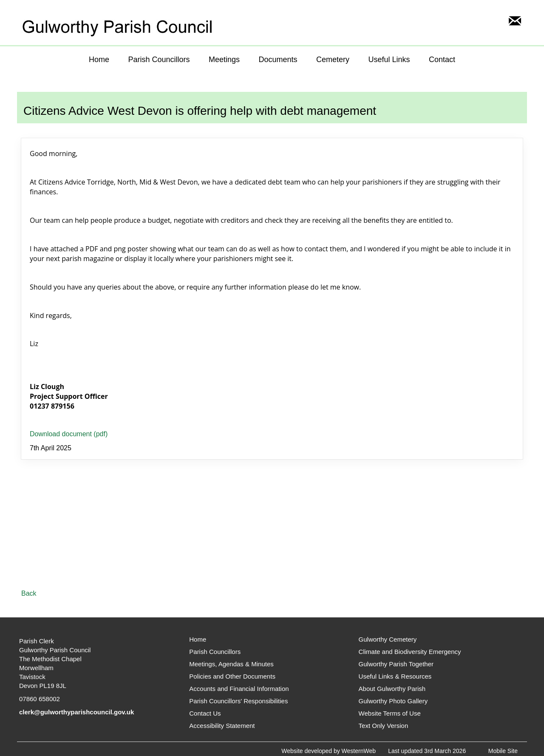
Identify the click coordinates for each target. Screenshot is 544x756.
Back (29, 593)
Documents (278, 60)
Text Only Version (384, 726)
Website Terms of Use (390, 713)
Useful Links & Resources (395, 676)
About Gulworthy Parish (392, 689)
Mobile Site (503, 751)
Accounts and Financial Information (239, 689)
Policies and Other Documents (232, 676)
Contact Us (205, 713)
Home (99, 60)
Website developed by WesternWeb (329, 751)
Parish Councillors (159, 60)
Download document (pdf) (69, 434)
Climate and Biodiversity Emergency (410, 652)
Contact (442, 60)
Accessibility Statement (222, 726)
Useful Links (389, 60)
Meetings (224, 60)
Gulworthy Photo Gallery (393, 701)
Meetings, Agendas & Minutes (231, 664)
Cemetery (333, 60)
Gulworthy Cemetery (388, 639)
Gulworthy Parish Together (396, 664)
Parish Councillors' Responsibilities (238, 701)
